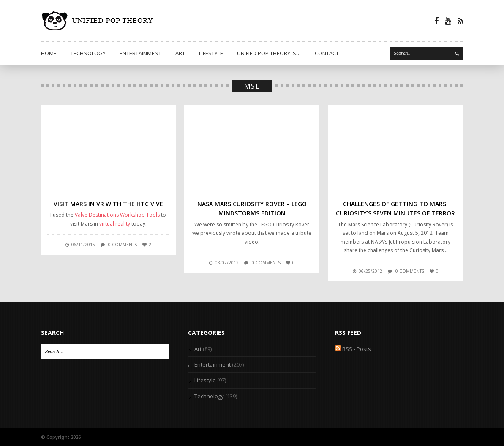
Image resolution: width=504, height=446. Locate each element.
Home (49, 53)
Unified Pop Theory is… (269, 53)
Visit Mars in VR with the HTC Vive (108, 204)
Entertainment (140, 53)
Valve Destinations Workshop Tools (117, 215)
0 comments (123, 245)
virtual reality (115, 224)
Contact (327, 53)
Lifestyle (211, 53)
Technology (88, 53)
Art (180, 53)
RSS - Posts (353, 349)
